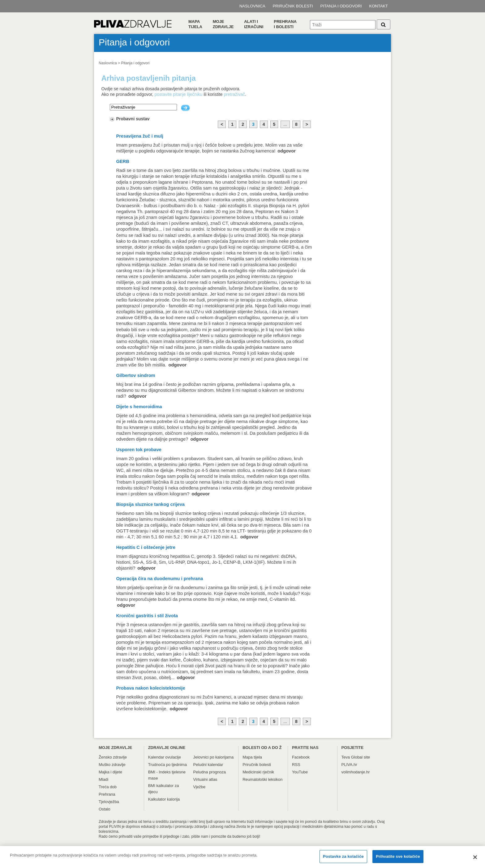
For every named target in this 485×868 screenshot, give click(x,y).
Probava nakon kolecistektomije (150, 688)
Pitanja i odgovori (341, 6)
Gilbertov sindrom (135, 375)
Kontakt (379, 6)
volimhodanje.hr (356, 772)
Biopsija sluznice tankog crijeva (150, 504)
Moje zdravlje (223, 24)
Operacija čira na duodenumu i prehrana (159, 579)
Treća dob (108, 787)
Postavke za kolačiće (343, 860)
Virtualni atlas (205, 779)
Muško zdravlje (112, 765)
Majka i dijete (110, 772)
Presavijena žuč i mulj (139, 136)
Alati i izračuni (254, 24)
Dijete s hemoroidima (139, 407)
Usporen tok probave (139, 450)
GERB (122, 161)
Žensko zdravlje (113, 757)
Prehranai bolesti (285, 24)
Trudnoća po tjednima (167, 765)
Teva (346, 757)
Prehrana (107, 794)
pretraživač (234, 94)
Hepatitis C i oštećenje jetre (146, 547)
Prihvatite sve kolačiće (398, 860)
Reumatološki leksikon (262, 779)
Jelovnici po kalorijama (214, 757)
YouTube (300, 772)
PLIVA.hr (349, 765)
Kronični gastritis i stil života (147, 616)
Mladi (103, 779)
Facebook (301, 757)
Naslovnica (252, 6)
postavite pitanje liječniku (178, 94)
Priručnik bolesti (293, 6)
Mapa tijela (195, 24)
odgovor (287, 151)
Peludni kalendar (208, 765)
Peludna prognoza (210, 772)
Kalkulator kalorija (164, 799)
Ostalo (105, 809)
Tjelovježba (109, 802)
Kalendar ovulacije (165, 757)
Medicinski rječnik (258, 772)
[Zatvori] (475, 861)
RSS (296, 765)
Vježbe (200, 787)
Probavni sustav (133, 119)
